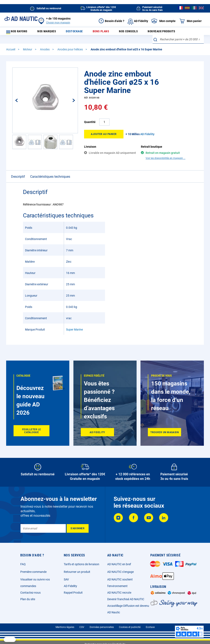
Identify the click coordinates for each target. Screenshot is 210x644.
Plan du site (28, 599)
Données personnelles (102, 627)
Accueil (11, 52)
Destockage (75, 32)
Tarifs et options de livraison (82, 564)
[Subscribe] (78, 528)
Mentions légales (65, 627)
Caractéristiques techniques (50, 172)
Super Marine (74, 325)
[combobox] (178, 42)
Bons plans (99, 32)
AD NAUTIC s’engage (120, 572)
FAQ (23, 564)
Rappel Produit (73, 593)
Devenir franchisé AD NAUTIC (126, 599)
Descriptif (18, 172)
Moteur (28, 52)
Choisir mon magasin (58, 23)
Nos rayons (19, 32)
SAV (66, 579)
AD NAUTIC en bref (119, 564)
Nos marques (50, 32)
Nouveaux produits (156, 32)
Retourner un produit (77, 572)
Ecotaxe (150, 627)
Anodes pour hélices (70, 52)
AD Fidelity (70, 586)
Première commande (33, 572)
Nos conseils (124, 32)
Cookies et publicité (130, 627)
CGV (82, 627)
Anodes (45, 52)
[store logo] (21, 19)
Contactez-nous (30, 593)
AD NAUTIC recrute (119, 593)
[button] (19, 144)
